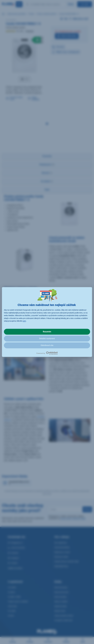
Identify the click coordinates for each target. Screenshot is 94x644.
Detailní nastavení (47, 338)
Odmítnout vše (47, 345)
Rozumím (47, 332)
